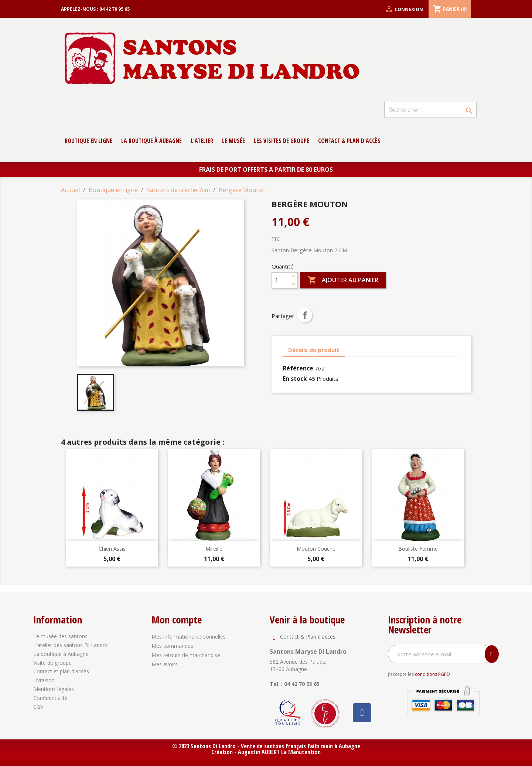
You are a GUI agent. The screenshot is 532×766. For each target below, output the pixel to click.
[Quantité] (280, 280)
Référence (298, 368)
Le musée (233, 141)
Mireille (214, 549)
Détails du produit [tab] (314, 350)
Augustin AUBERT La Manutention (279, 752)
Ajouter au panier (343, 280)
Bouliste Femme (418, 549)
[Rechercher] (430, 110)
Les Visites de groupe (282, 141)
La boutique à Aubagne (151, 141)
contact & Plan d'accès (349, 141)
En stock (295, 379)
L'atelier (202, 141)
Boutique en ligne (88, 141)
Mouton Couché (316, 549)
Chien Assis (112, 549)
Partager (305, 315)
